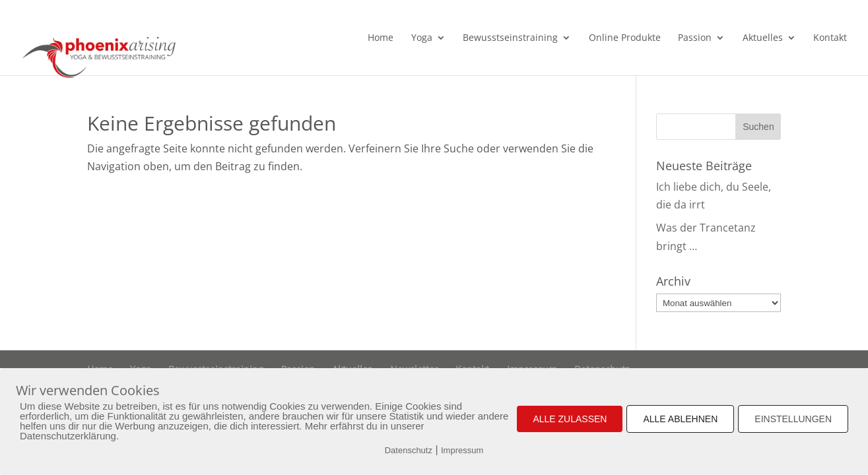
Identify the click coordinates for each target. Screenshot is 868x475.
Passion (695, 38)
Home (381, 38)
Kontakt (830, 38)
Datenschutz (409, 450)
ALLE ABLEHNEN (680, 419)
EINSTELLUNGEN (793, 419)
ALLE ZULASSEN (570, 419)
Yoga (422, 38)
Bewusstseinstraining (510, 38)
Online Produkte (625, 38)
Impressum (462, 450)
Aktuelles (763, 38)
